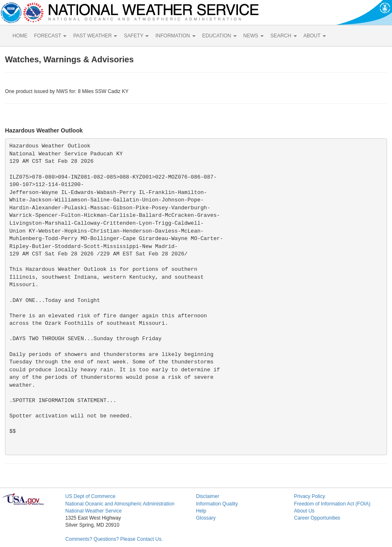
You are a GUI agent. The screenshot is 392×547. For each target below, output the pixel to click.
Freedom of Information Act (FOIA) (332, 504)
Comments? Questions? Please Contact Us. (114, 539)
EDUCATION (219, 36)
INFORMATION (175, 36)
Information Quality (217, 504)
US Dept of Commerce (90, 496)
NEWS (254, 36)
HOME (20, 36)
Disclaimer (208, 496)
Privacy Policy (310, 496)
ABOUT (315, 36)
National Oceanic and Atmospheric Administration (120, 504)
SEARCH (283, 36)
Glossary (206, 518)
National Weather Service (93, 511)
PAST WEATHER (95, 36)
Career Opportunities (317, 518)
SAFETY (136, 36)
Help (201, 511)
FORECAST (50, 36)
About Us (304, 511)
